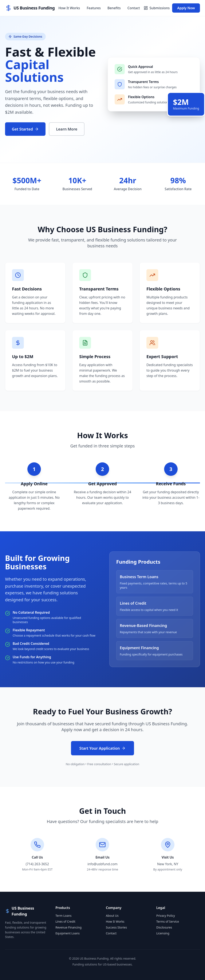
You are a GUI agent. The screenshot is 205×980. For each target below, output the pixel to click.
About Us (112, 916)
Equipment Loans (68, 933)
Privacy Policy (166, 916)
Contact (134, 8)
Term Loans (63, 916)
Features (94, 8)
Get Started (25, 129)
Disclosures (164, 927)
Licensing (163, 933)
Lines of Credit (65, 921)
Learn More (67, 129)
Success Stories (117, 927)
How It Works (69, 8)
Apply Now (186, 8)
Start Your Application (103, 748)
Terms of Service (168, 921)
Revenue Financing (68, 927)
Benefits (114, 8)
